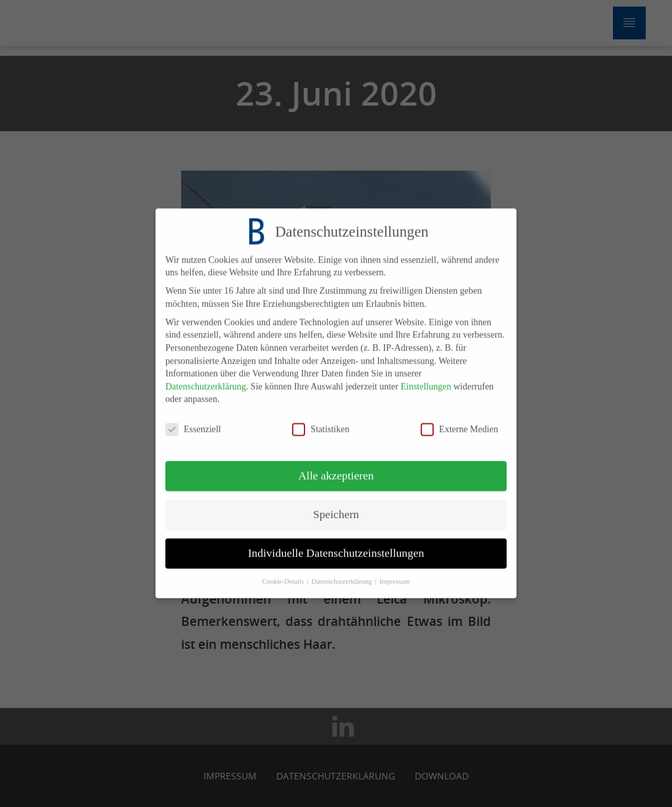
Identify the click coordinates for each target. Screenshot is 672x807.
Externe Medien (459, 422)
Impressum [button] (395, 574)
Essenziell (193, 422)
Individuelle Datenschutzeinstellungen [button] (336, 545)
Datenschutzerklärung (206, 379)
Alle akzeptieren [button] (336, 468)
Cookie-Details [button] (283, 574)
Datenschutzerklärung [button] (342, 574)
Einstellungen (426, 379)
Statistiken (321, 422)
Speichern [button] (336, 507)
